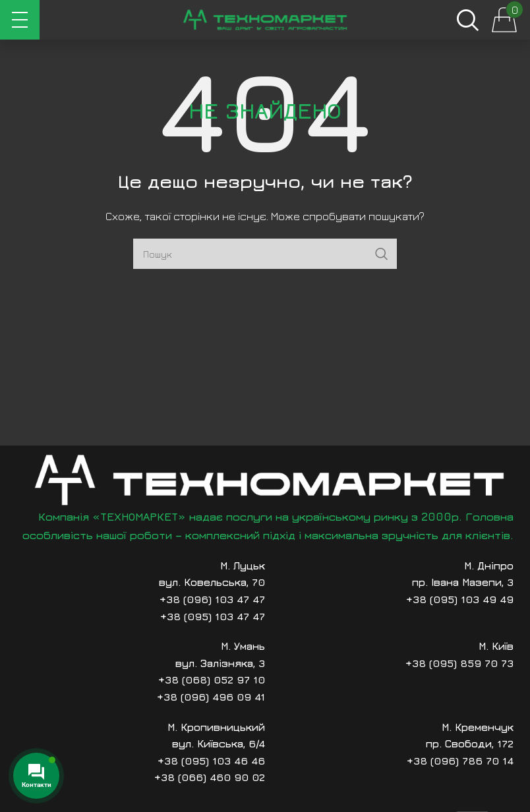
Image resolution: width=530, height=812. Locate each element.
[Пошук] (467, 20)
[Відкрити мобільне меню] (20, 20)
